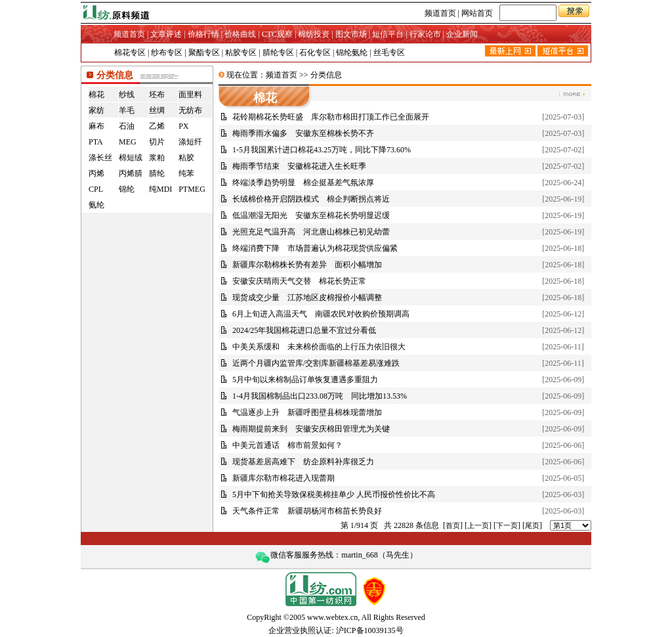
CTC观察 (277, 34)
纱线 (127, 95)
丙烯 (96, 173)
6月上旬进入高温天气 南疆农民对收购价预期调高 (321, 314)
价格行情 (203, 34)
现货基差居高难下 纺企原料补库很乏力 (303, 462)
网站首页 (477, 13)
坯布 (157, 95)
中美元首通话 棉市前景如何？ (287, 445)
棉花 (96, 95)
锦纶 (127, 189)
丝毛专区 (389, 53)
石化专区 (315, 53)
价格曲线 (240, 34)
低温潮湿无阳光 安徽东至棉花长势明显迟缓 (311, 215)
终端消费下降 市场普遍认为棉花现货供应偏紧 (315, 248)
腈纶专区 (278, 53)
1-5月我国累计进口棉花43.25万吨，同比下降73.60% (322, 150)
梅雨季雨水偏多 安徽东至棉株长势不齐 (303, 133)
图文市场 (351, 34)
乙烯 (157, 126)
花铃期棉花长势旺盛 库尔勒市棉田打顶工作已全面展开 (331, 117)
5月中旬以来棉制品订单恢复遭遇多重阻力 (305, 380)
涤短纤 (190, 142)
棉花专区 (130, 53)
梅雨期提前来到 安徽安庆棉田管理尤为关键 (311, 429)
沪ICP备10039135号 (370, 630)
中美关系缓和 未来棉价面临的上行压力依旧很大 (319, 347)
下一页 (507, 525)
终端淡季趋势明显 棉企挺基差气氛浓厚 (303, 183)
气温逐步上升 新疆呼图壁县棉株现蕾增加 (307, 412)
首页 (453, 525)
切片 (157, 142)
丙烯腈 (131, 173)
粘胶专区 (241, 53)
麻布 (96, 126)
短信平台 (388, 34)
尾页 (532, 525)
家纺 (96, 110)
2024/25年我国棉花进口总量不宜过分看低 (304, 330)
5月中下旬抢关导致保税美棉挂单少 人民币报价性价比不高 (334, 494)
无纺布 (190, 110)
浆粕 (157, 158)
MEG (128, 142)
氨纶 (96, 205)
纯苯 (186, 173)
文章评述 (166, 34)
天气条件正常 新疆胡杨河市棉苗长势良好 (307, 511)
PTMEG (192, 189)
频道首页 (440, 13)
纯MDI (160, 189)
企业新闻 (462, 34)
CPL (96, 189)
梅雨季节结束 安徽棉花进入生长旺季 (299, 166)
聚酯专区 (204, 53)
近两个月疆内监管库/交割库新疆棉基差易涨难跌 (316, 363)
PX (183, 126)
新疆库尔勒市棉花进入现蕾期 (283, 478)
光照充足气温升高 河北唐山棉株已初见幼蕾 (311, 232)
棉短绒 (131, 158)
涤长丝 (100, 158)
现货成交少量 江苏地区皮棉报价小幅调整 (307, 297)
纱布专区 (167, 53)
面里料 (190, 95)
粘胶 (186, 158)
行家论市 (425, 34)
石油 (127, 126)
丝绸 (157, 110)
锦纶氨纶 (352, 53)
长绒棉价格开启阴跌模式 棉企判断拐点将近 (311, 199)
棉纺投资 (314, 34)
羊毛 (127, 110)
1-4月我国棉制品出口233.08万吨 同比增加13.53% (320, 396)
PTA (96, 142)
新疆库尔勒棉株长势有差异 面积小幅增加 (307, 265)
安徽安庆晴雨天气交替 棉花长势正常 (299, 281)
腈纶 (157, 173)
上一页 (478, 525)
